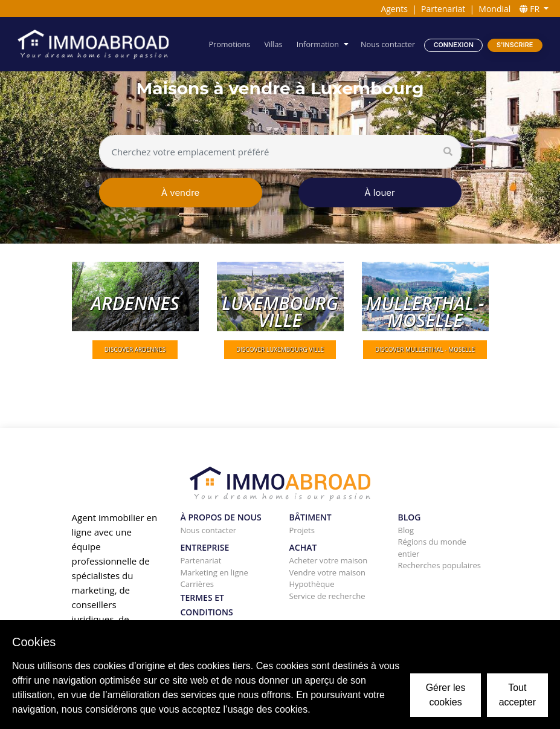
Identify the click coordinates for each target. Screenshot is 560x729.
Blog (406, 530)
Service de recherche (327, 596)
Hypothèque (312, 584)
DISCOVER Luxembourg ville (280, 349)
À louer (379, 193)
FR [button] (531, 9)
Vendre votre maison (327, 572)
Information (318, 44)
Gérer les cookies (446, 695)
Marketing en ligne (214, 572)
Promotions (230, 44)
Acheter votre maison (329, 560)
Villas (274, 44)
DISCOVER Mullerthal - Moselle (425, 349)
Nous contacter (388, 44)
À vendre (181, 193)
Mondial (494, 9)
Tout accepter (517, 695)
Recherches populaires (440, 565)
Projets (302, 530)
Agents (394, 9)
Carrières (197, 584)
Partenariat (443, 9)
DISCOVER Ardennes (135, 349)
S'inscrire (515, 44)
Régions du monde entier (432, 548)
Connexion (454, 44)
